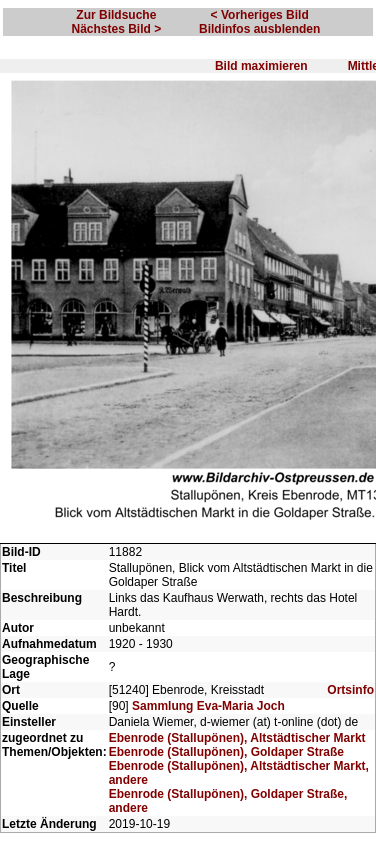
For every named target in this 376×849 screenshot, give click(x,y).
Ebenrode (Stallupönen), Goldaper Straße (226, 752)
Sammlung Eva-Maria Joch (208, 706)
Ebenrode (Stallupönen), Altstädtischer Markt (237, 738)
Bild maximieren (261, 66)
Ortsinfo (350, 690)
